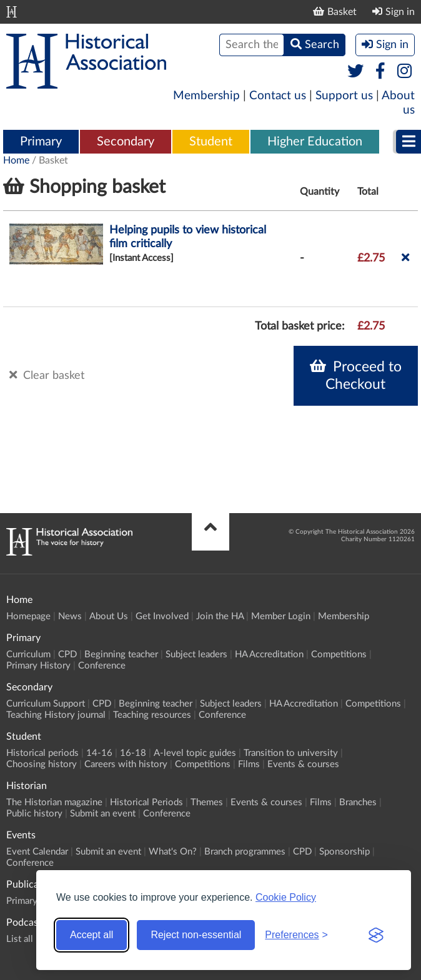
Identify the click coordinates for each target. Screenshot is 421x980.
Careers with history (126, 764)
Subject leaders (196, 654)
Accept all (92, 935)
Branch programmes (245, 852)
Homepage (28, 616)
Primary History (38, 666)
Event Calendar (37, 852)
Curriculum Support (46, 704)
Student (211, 142)
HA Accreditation (269, 654)
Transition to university (291, 753)
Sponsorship (344, 852)
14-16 (99, 753)
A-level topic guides (195, 753)
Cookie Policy (286, 897)
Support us (344, 96)
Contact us (278, 96)
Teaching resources (152, 715)
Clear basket (47, 375)
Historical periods (42, 753)
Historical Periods (146, 802)
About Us (109, 616)
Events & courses (303, 764)
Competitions (339, 654)
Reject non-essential (196, 935)
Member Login (281, 616)
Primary (41, 142)
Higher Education (315, 142)
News (70, 616)
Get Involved (162, 616)
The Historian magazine (54, 802)
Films (249, 764)
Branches (358, 802)
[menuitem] (41, 142)
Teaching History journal (56, 715)
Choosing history (42, 764)
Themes (207, 802)
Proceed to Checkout (356, 375)
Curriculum (28, 654)
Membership (206, 96)
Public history (34, 814)
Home (16, 160)
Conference (102, 666)
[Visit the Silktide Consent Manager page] (376, 935)
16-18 (133, 753)
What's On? (173, 852)
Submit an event (103, 814)
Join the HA (220, 616)
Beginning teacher (121, 654)
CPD (67, 654)
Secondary (126, 142)
